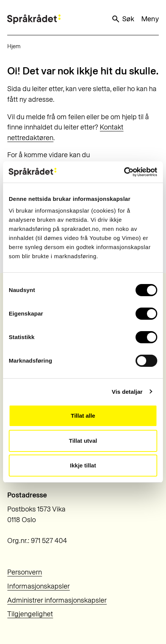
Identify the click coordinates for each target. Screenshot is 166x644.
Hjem (14, 46)
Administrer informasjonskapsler (57, 600)
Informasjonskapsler (38, 586)
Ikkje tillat (83, 465)
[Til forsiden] (34, 19)
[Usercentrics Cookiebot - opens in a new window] (124, 172)
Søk (123, 19)
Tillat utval (83, 441)
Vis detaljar (127, 392)
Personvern (25, 572)
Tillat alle (83, 416)
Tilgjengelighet (30, 614)
